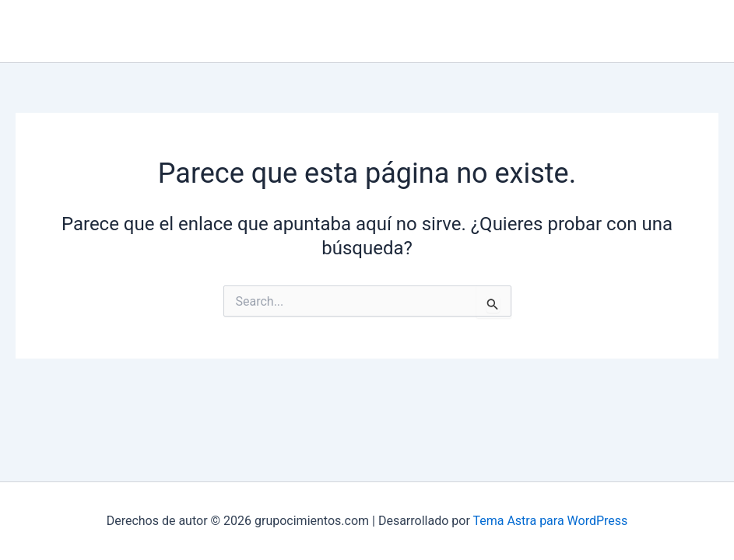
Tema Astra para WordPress (550, 521)
